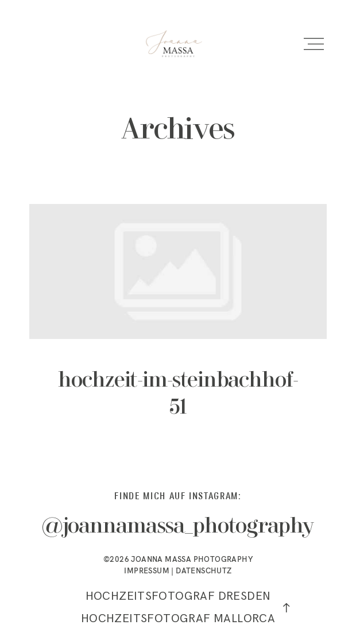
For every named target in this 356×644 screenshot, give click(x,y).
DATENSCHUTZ (204, 570)
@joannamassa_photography (178, 527)
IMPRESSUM (147, 570)
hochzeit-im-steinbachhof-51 (178, 324)
